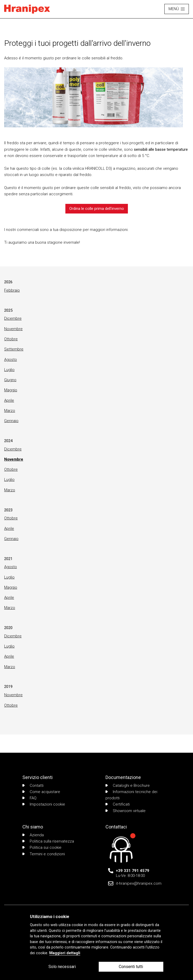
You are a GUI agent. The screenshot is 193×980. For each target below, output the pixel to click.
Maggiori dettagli (65, 953)
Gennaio (11, 421)
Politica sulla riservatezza (48, 841)
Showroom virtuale (126, 811)
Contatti (33, 786)
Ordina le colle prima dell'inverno (97, 209)
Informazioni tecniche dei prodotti (131, 795)
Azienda (33, 835)
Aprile (9, 400)
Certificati (118, 804)
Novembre (13, 329)
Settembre (14, 349)
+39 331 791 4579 (133, 871)
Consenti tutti (131, 967)
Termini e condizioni (44, 854)
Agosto (11, 360)
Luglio (9, 370)
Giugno (10, 380)
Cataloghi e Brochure (128, 786)
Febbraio (12, 290)
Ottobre (11, 339)
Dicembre (13, 318)
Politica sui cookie (42, 847)
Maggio (11, 390)
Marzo (10, 411)
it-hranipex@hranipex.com (139, 883)
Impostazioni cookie (44, 804)
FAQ (29, 798)
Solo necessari (62, 967)
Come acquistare (41, 792)
